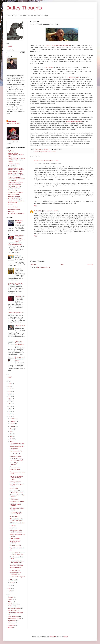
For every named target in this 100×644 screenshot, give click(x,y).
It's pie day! (13, 525)
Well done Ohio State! (16, 568)
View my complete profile (13, 124)
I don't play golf (14, 449)
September (13, 426)
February (13, 580)
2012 (10, 586)
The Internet (11, 623)
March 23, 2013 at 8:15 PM (51, 211)
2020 (10, 399)
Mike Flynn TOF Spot (14, 197)
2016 (10, 409)
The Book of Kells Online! (17, 502)
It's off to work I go (15, 570)
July (11, 431)
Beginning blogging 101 (14, 619)
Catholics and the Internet (50, 152)
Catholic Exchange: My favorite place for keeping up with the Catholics (17, 160)
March (12, 441)
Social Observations (13, 616)
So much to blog (14, 488)
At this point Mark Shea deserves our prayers (20, 359)
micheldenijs (53, 637)
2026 (10, 384)
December (13, 419)
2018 (10, 404)
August (12, 429)
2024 (10, 389)
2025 (10, 386)
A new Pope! (13, 528)
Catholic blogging (39, 152)
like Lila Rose (49, 67)
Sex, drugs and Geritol (16, 456)
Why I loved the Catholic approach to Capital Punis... (16, 478)
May (11, 436)
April (12, 439)
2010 (10, 591)
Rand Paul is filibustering (16, 565)
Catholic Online (12, 166)
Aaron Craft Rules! (15, 454)
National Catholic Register (15, 199)
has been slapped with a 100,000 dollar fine (59, 45)
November (13, 421)
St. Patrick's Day (14, 499)
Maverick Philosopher (14, 194)
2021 (10, 396)
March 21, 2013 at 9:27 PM (51, 161)
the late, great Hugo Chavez (74, 121)
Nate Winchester (39, 161)
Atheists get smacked (15, 482)
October (12, 424)
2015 (10, 411)
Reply (36, 206)
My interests (11, 625)
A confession (18, 269)
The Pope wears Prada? (16, 451)
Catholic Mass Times (14, 164)
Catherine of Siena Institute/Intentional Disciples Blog (16, 155)
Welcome (11, 627)
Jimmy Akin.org (12, 190)
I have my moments (15, 467)
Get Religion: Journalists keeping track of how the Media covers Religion (16, 179)
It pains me (18, 256)
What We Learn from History (16, 613)
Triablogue (11, 211)
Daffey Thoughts (24, 8)
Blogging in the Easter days (17, 446)
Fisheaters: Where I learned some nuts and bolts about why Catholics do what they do (16, 170)
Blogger (65, 637)
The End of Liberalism (14, 608)
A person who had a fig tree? (17, 577)
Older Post (90, 264)
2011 (10, 588)
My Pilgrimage (12, 621)
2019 (10, 401)
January (12, 582)
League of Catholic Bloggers (16, 192)
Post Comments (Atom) (43, 267)
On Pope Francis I (14, 516)
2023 (10, 391)
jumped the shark (74, 77)
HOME (10, 46)
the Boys (10, 606)
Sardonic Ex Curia (13, 207)
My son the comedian (15, 545)
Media (10, 602)
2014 (10, 414)
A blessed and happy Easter (17, 444)
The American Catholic (14, 209)
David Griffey (38, 211)
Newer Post (33, 264)
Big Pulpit (11, 151)
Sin (11, 550)
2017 (10, 406)
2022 (10, 394)
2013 (10, 417)
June (11, 434)
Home (62, 264)
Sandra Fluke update (15, 539)
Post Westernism (12, 610)
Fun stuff (10, 597)
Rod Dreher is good (15, 469)
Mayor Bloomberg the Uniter (17, 548)
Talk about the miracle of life (17, 523)
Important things (12, 604)
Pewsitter (11, 205)
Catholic (10, 599)
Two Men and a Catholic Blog (16, 214)
